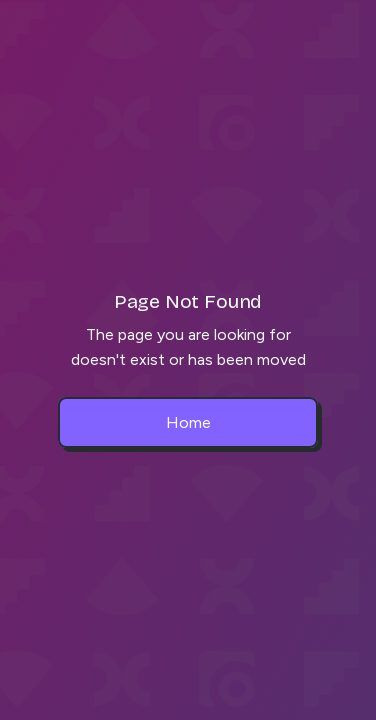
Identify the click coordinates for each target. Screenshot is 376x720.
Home (188, 422)
